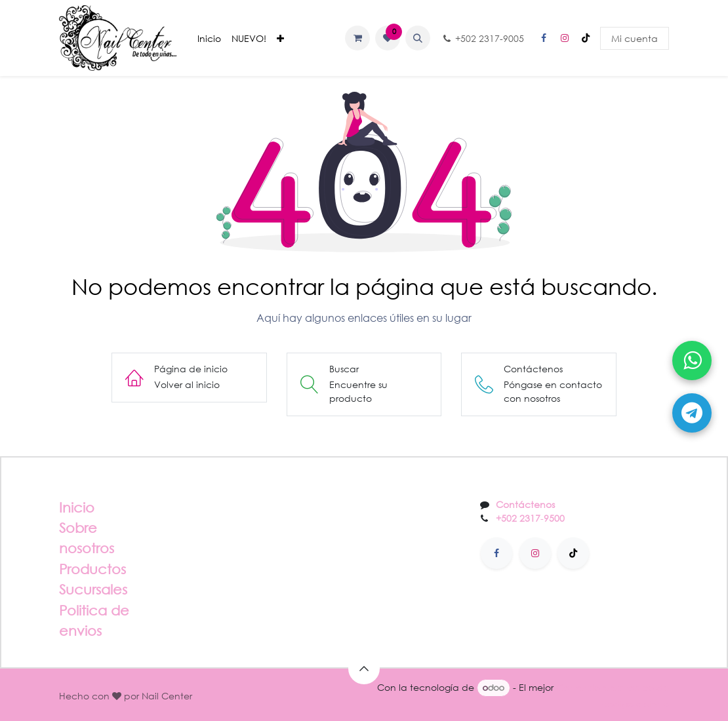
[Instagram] (565, 38)
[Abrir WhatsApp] (692, 360)
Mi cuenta (635, 38)
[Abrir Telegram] (692, 413)
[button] (418, 38)
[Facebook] (544, 38)
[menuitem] (209, 38)
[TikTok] (586, 38)
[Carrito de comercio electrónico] (357, 38)
